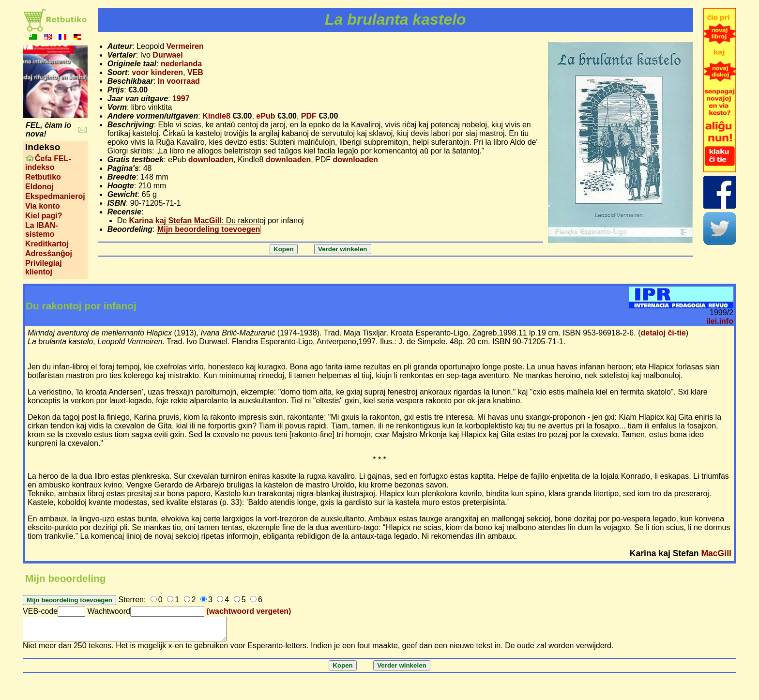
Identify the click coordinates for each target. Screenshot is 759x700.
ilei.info (720, 321)
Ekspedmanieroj (55, 196)
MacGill (716, 553)
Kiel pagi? (44, 216)
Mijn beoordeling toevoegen (209, 229)
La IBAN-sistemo (42, 230)
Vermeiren (185, 46)
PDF (309, 116)
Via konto (43, 206)
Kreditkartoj (47, 244)
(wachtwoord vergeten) (249, 611)
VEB (195, 72)
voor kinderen (157, 72)
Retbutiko (43, 177)
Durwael (167, 55)
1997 (181, 99)
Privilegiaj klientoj (44, 267)
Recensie (124, 212)
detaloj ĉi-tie (663, 333)
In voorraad (179, 81)
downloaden (211, 160)
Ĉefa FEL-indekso (48, 163)
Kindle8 (216, 116)
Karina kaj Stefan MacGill (175, 221)
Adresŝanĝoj (49, 253)
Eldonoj (39, 187)
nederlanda (181, 64)
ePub (266, 116)
